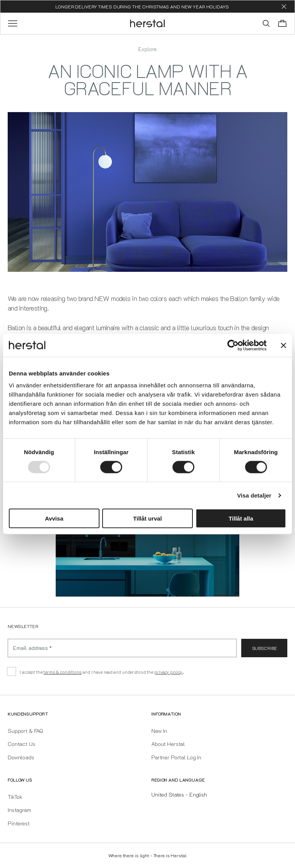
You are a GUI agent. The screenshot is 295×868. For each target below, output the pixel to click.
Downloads (21, 757)
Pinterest (19, 823)
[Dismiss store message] (284, 7)
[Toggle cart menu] (282, 23)
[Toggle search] (266, 23)
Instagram (19, 810)
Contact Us (22, 744)
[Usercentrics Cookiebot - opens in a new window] (233, 345)
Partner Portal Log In (176, 757)
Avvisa (54, 518)
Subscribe (264, 648)
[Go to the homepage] (148, 23)
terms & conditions (62, 672)
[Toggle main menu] (13, 23)
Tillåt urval (148, 518)
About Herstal (168, 744)
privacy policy (168, 672)
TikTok (15, 797)
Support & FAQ (25, 731)
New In (159, 731)
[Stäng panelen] (283, 345)
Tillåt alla (241, 518)
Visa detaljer (254, 495)
